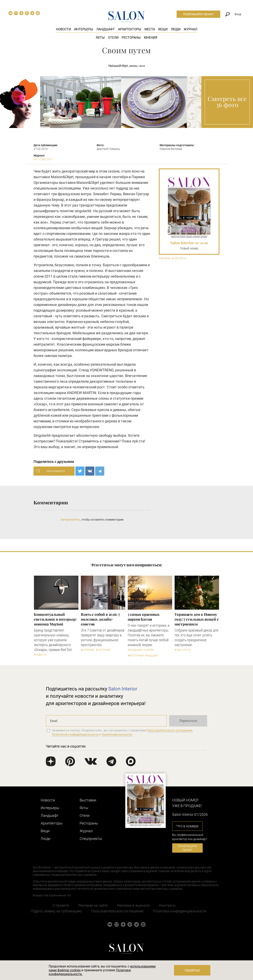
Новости (63, 29)
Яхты (100, 38)
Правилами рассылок (117, 734)
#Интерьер (87, 650)
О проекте (61, 905)
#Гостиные (103, 650)
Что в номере (187, 826)
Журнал (190, 29)
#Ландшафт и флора (141, 650)
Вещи (163, 29)
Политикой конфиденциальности (75, 734)
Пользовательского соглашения (170, 730)
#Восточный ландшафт (143, 656)
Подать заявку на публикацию (56, 911)
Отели (113, 38)
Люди (176, 29)
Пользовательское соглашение (117, 911)
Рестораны (131, 38)
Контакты (167, 905)
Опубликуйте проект (198, 14)
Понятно (192, 971)
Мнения (151, 38)
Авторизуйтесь (71, 520)
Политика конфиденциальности (179, 911)
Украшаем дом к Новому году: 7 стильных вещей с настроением (197, 619)
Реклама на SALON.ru (173, 258)
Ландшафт (106, 29)
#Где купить (183, 650)
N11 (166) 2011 (43, 159)
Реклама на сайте (93, 905)
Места (150, 29)
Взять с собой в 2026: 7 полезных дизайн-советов (100, 619)
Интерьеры (84, 29)
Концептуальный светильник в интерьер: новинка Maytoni (55, 619)
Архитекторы (130, 29)
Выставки (88, 800)
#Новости (40, 655)
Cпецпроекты (91, 839)
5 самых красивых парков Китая (144, 617)
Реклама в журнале (133, 905)
